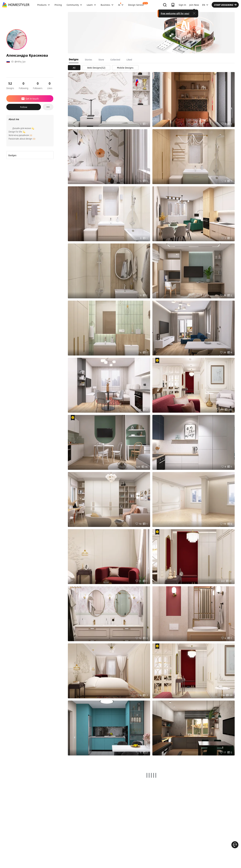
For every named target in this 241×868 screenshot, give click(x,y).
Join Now (194, 5)
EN (205, 5)
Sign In (182, 5)
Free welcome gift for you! (175, 13)
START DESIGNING (225, 5)
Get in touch (30, 99)
